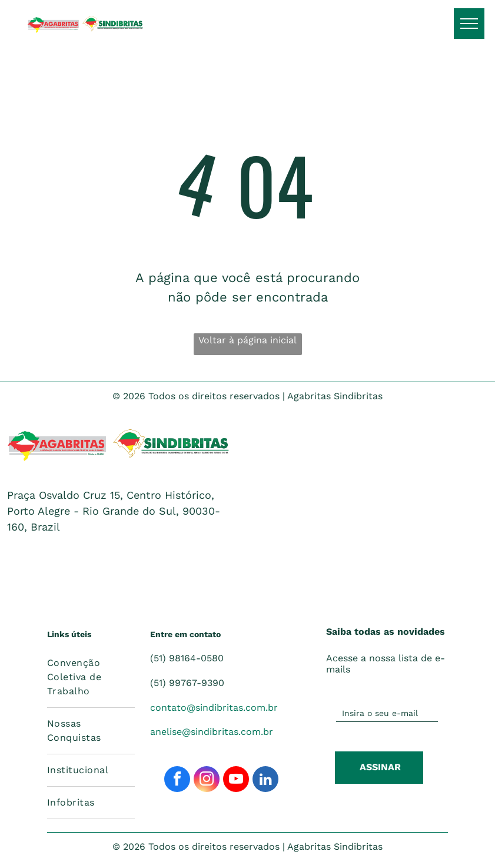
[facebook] (177, 781)
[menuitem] (91, 677)
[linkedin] (265, 781)
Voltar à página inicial (247, 340)
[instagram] (207, 781)
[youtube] (236, 781)
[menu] (469, 24)
